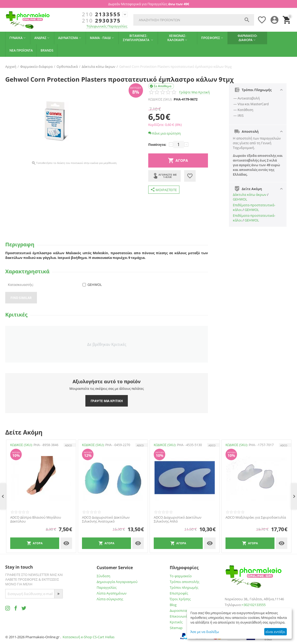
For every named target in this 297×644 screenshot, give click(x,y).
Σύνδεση (103, 576)
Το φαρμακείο (181, 576)
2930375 (101, 21)
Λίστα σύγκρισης (110, 599)
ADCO (68, 445)
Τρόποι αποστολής (185, 582)
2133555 (101, 14)
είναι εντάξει (275, 632)
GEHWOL (240, 199)
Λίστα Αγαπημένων (112, 593)
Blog (173, 605)
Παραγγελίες (107, 587)
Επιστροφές (179, 593)
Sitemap (176, 628)
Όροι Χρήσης (180, 599)
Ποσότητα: (157, 145)
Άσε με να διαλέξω (205, 632)
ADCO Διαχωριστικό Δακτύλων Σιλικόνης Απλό (178, 520)
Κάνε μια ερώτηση (164, 133)
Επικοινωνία (179, 616)
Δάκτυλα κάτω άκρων (250, 195)
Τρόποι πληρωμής (184, 587)
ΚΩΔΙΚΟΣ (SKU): (160, 99)
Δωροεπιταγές (181, 610)
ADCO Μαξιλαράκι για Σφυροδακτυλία (256, 518)
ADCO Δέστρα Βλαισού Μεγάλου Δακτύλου (36, 520)
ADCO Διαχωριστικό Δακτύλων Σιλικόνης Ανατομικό (106, 520)
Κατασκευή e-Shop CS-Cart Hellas (89, 637)
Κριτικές (176, 622)
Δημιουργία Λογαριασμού (117, 582)
